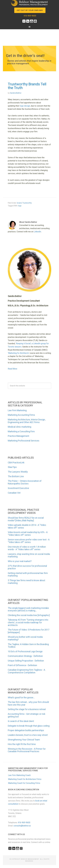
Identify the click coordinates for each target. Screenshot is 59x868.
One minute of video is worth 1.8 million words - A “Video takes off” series (27, 548)
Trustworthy (27, 203)
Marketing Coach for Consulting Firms (24, 783)
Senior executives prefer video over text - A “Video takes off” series (29, 541)
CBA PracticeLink (16, 463)
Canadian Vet (14, 493)
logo (20, 206)
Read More (12, 369)
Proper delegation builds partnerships (26, 730)
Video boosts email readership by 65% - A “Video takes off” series (28, 534)
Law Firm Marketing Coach (19, 775)
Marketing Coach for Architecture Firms (25, 779)
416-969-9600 (30, 16)
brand (19, 203)
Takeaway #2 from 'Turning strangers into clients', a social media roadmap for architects (28, 622)
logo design (25, 106)
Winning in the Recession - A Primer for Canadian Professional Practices (27, 750)
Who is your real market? (20, 561)
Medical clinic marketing (20, 427)
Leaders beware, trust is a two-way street (28, 735)
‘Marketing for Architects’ (18, 353)
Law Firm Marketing (17, 410)
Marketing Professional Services (24, 441)
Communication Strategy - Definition (25, 656)
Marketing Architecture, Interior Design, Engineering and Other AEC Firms (27, 421)
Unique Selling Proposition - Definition (26, 661)
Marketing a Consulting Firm (21, 431)
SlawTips (12, 467)
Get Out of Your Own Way (30, 10)
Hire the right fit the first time (22, 744)
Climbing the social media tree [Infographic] (29, 615)
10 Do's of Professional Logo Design (25, 651)
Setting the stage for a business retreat (27, 709)
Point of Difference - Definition (22, 665)
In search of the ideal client (21, 721)
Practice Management (18, 436)
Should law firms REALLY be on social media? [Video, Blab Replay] (26, 519)
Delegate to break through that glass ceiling (29, 726)
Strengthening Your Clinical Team (24, 740)
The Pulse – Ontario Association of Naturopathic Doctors (25, 482)
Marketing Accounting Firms (21, 415)
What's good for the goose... (21, 697)
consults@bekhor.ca (22, 826)
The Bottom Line (16, 476)
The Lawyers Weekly (18, 472)
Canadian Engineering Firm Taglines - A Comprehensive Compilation (26, 671)
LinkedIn (37, 232)
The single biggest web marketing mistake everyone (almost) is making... (28, 609)
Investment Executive (18, 488)
